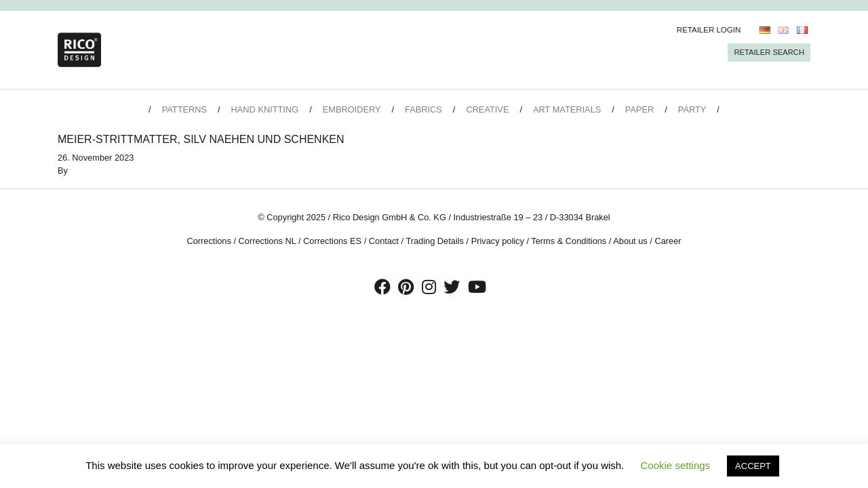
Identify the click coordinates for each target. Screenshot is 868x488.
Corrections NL (268, 241)
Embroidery (352, 109)
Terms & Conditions (569, 241)
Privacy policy (498, 241)
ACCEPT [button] (753, 466)
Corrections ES (332, 241)
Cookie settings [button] (676, 465)
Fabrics (423, 109)
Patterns (184, 109)
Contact (384, 241)
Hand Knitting (265, 109)
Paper (639, 109)
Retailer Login (709, 30)
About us (630, 241)
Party (692, 109)
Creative (487, 109)
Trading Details (435, 241)
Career (668, 241)
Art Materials (567, 109)
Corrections (209, 241)
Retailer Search (769, 52)
